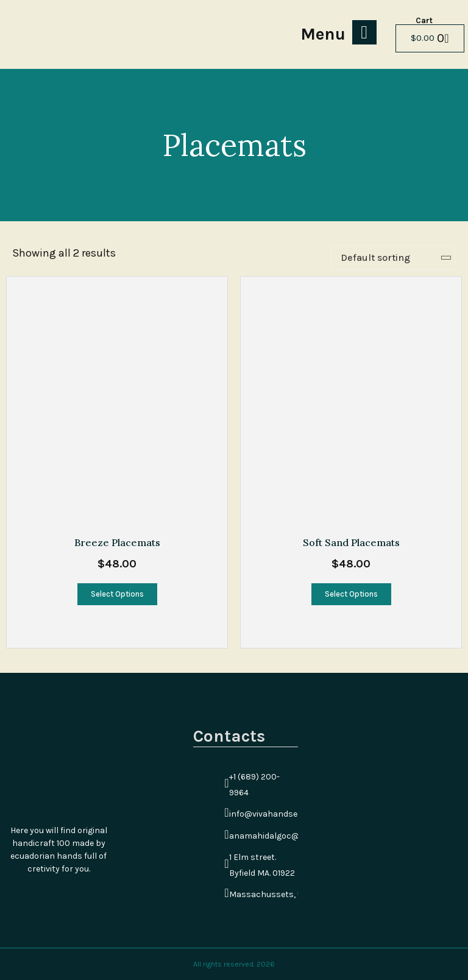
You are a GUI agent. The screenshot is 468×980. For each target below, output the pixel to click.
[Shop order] (393, 258)
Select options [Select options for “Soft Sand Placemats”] (351, 594)
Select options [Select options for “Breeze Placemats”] (117, 594)
